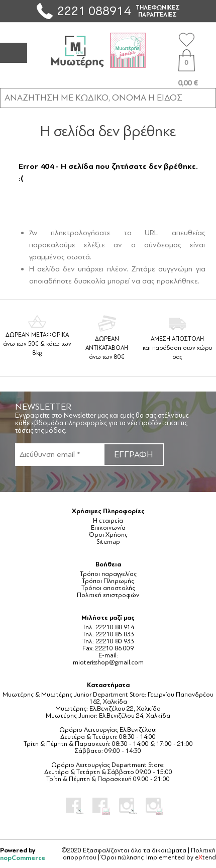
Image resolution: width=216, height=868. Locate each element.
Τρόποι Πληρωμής (108, 581)
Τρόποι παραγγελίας (108, 574)
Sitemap (108, 542)
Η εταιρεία (108, 521)
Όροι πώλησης (122, 857)
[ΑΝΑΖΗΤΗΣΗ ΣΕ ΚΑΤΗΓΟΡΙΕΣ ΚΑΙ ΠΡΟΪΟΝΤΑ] (108, 98)
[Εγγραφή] (59, 455)
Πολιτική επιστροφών (108, 595)
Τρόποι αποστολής (108, 588)
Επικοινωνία (108, 528)
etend (205, 857)
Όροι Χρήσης (108, 535)
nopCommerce (23, 858)
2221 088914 (94, 11)
